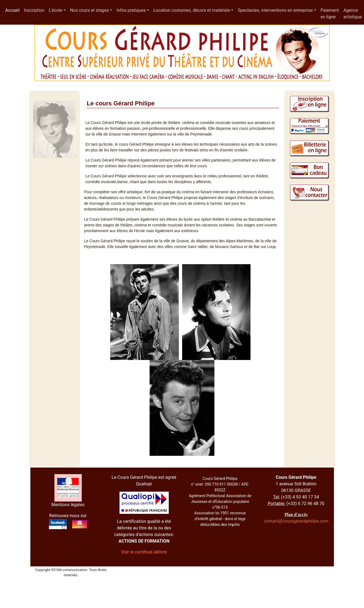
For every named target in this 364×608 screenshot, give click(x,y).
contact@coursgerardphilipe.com (296, 521)
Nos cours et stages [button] (89, 10)
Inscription (34, 10)
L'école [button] (55, 10)
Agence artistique (353, 14)
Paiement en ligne (330, 14)
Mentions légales (68, 505)
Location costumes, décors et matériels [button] (192, 10)
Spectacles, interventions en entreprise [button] (275, 10)
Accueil (13, 10)
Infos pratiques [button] (131, 10)
